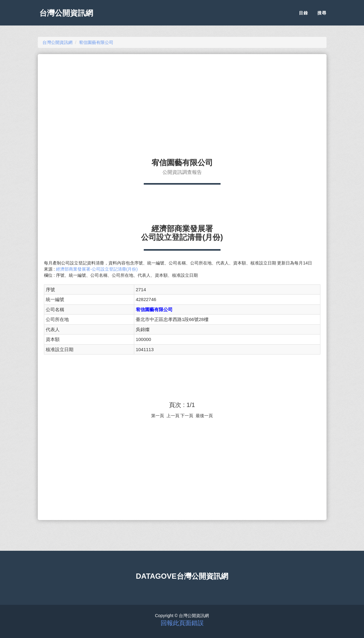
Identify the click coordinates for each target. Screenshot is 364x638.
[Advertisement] (182, 103)
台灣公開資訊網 (68, 15)
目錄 (303, 15)
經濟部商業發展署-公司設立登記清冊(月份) (97, 269)
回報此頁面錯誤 (182, 623)
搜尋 (322, 15)
